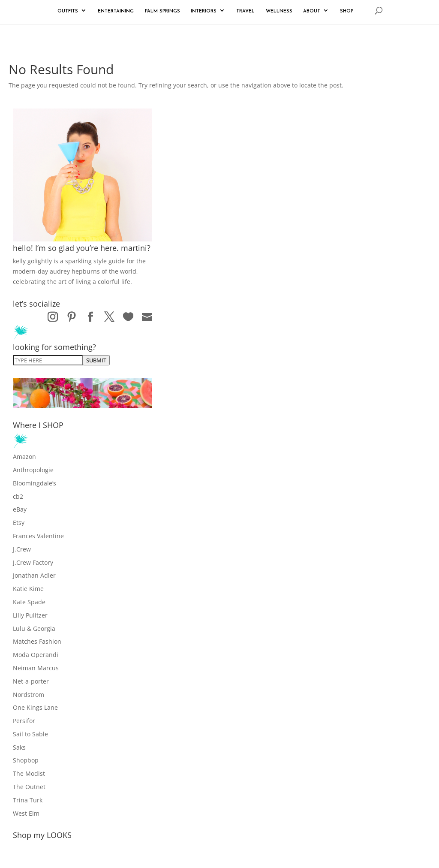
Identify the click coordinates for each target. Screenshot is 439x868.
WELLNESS (279, 11)
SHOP (347, 11)
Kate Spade (29, 602)
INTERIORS (204, 11)
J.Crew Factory (33, 562)
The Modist (29, 773)
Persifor (24, 721)
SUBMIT (96, 360)
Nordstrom (29, 695)
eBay (20, 509)
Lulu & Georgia (34, 628)
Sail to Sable (30, 734)
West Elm (26, 813)
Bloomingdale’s (35, 483)
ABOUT (312, 11)
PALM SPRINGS (162, 11)
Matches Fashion (37, 641)
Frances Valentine (38, 536)
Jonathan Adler (34, 575)
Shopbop (26, 760)
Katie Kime (28, 589)
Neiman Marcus (36, 668)
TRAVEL (245, 11)
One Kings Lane (35, 707)
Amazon (24, 457)
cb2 (18, 496)
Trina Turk (28, 800)
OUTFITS (68, 11)
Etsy (19, 523)
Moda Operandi (36, 655)
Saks (19, 747)
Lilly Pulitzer (30, 615)
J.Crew (22, 549)
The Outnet (29, 787)
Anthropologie (33, 470)
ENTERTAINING (116, 11)
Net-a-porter (31, 681)
